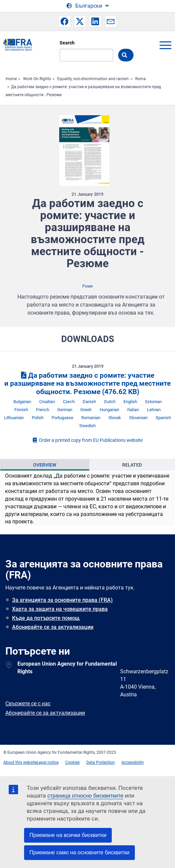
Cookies (72, 762)
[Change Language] (88, 6)
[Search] (86, 55)
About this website (20, 762)
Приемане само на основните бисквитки (79, 852)
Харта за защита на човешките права (60, 609)
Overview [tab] (45, 465)
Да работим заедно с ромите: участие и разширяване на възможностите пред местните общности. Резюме (87, 384)
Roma (141, 79)
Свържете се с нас (28, 704)
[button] (65, 21)
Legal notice (48, 762)
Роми (87, 286)
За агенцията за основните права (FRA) (62, 600)
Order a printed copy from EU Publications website (88, 440)
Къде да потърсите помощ (46, 618)
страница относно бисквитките (85, 796)
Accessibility (133, 762)
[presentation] (45, 465)
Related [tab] (132, 465)
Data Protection (101, 762)
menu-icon (165, 45)
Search (67, 43)
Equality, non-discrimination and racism (93, 79)
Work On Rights (37, 79)
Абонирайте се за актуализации (53, 627)
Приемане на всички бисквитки (68, 835)
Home (11, 79)
